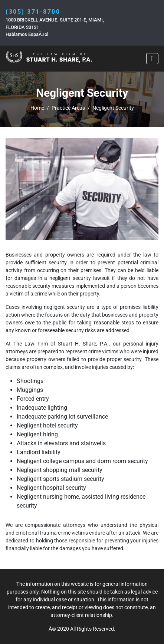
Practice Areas (68, 108)
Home (37, 108)
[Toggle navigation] (152, 59)
